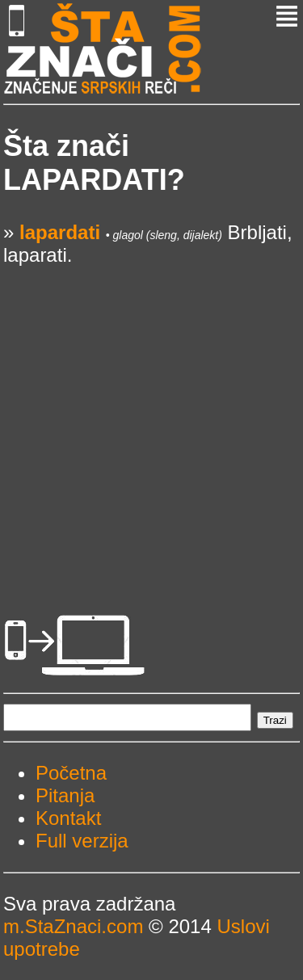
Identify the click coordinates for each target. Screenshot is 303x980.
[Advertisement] (151, 418)
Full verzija (82, 841)
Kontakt (68, 818)
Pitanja (65, 795)
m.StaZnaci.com (73, 926)
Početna (71, 773)
